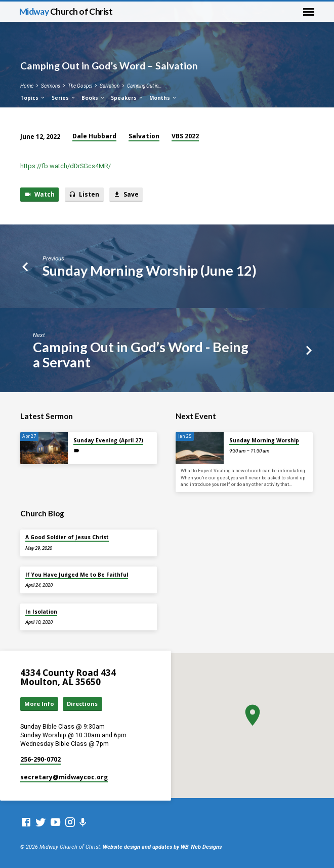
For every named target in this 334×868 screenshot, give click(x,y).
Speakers (127, 98)
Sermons (51, 86)
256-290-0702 (40, 759)
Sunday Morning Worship (264, 440)
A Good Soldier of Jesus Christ (67, 537)
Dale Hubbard (94, 136)
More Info (39, 704)
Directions (82, 704)
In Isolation (41, 612)
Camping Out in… (144, 86)
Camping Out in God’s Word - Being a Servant (141, 354)
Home (27, 86)
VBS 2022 (185, 136)
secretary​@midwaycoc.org (64, 777)
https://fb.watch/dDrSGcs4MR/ (66, 166)
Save (126, 194)
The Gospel (80, 86)
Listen (84, 194)
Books (93, 98)
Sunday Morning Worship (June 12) (150, 270)
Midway (66, 11)
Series (64, 98)
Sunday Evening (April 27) (108, 440)
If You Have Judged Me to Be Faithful (77, 575)
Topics (33, 98)
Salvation (110, 86)
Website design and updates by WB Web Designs (162, 847)
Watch (39, 194)
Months (163, 98)
